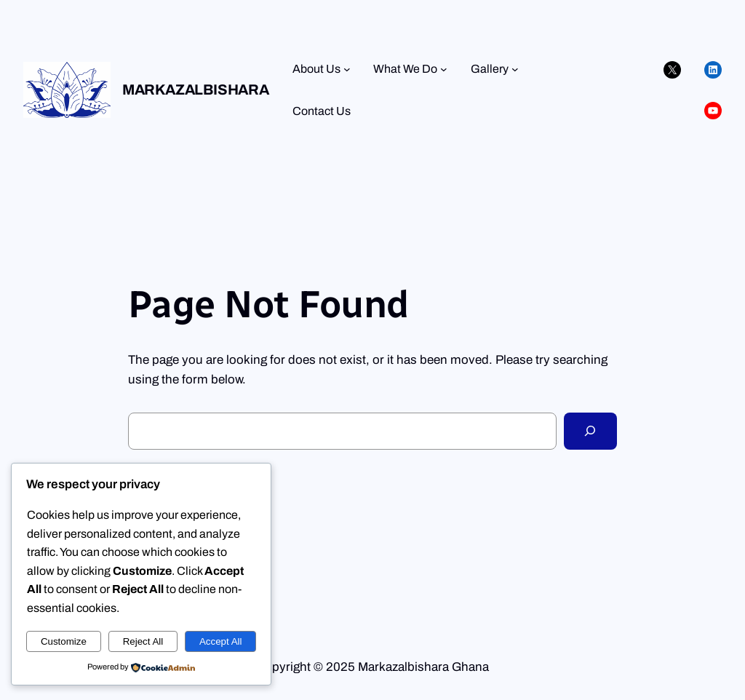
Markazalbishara (196, 90)
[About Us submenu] (347, 69)
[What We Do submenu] (444, 69)
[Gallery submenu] (515, 69)
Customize (64, 641)
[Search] (590, 431)
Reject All (143, 641)
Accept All (221, 641)
